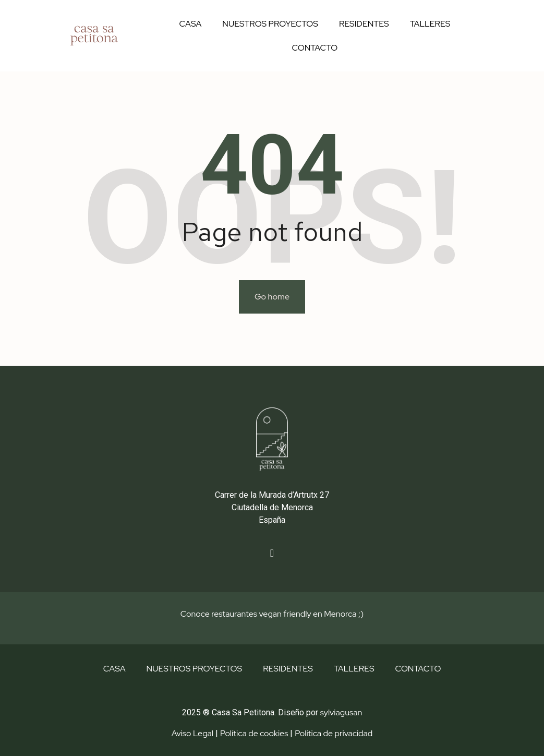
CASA (190, 24)
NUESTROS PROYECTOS (270, 24)
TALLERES (430, 24)
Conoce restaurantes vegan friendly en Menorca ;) (272, 614)
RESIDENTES (364, 24)
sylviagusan (341, 712)
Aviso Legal (192, 733)
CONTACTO (315, 48)
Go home (272, 297)
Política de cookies (254, 733)
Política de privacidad (334, 733)
